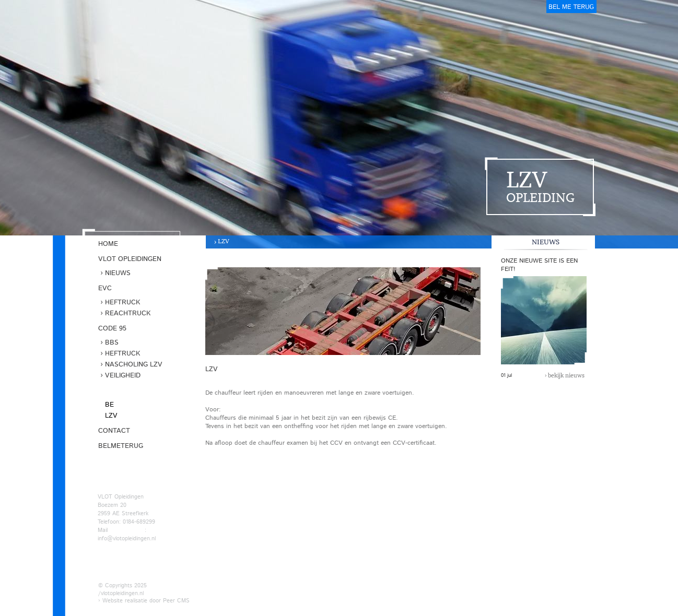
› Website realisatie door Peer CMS (144, 601)
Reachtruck (128, 313)
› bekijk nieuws (565, 375)
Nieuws (118, 273)
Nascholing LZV (134, 365)
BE (109, 405)
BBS (112, 343)
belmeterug (571, 7)
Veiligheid (123, 376)
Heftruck (122, 303)
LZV (224, 241)
